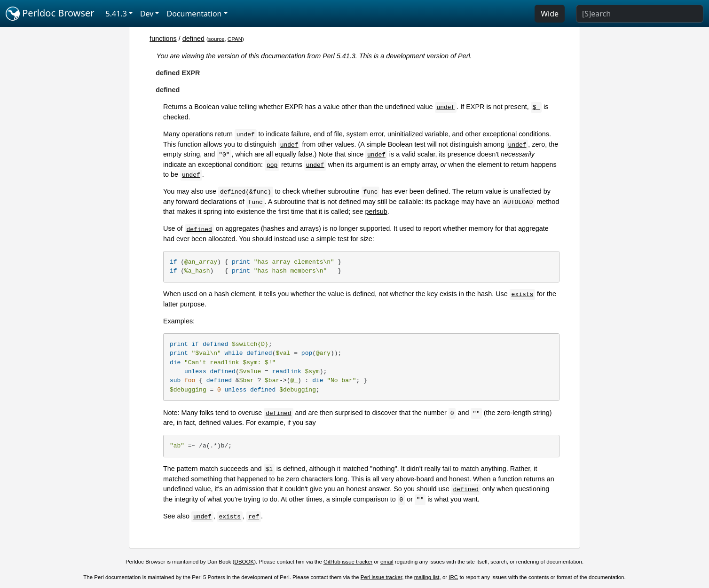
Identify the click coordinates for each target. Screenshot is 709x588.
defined (193, 39)
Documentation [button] (194, 14)
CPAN (235, 39)
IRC (453, 577)
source (217, 39)
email (387, 562)
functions (163, 39)
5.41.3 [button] (116, 14)
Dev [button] (147, 14)
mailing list (427, 577)
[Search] (640, 14)
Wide (550, 14)
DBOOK (244, 562)
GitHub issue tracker (348, 562)
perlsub (376, 212)
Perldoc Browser (50, 14)
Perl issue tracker (381, 577)
